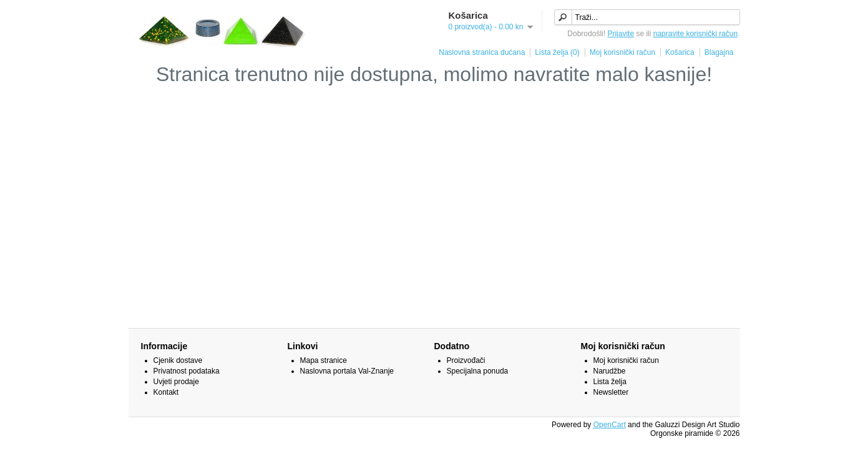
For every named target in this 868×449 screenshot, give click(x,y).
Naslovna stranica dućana (482, 52)
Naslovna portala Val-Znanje (347, 371)
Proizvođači (466, 360)
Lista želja (610, 382)
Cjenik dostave (178, 360)
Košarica (680, 52)
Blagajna (719, 52)
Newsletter (611, 392)
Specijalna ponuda (478, 371)
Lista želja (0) (557, 52)
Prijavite (621, 34)
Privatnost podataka (187, 371)
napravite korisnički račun (695, 34)
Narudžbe (610, 371)
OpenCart (610, 425)
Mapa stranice (324, 360)
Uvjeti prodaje (176, 382)
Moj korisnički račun (622, 52)
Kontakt (166, 392)
